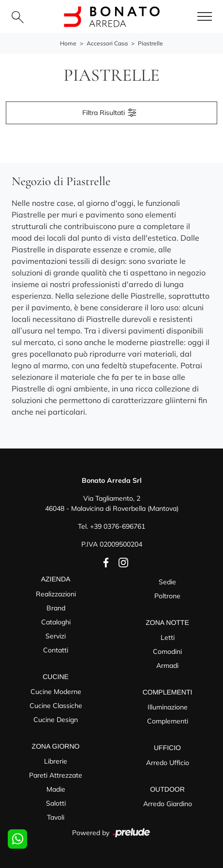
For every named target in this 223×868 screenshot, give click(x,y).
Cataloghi (56, 622)
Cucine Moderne (56, 692)
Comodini (167, 651)
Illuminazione (168, 707)
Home (68, 43)
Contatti (56, 650)
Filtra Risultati (110, 113)
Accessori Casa (107, 43)
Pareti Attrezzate (56, 775)
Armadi (167, 665)
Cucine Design (56, 720)
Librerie (56, 761)
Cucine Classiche (56, 706)
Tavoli (56, 817)
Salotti (56, 803)
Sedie (167, 582)
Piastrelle (150, 43)
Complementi (168, 721)
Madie (56, 789)
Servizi (56, 636)
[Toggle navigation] (205, 17)
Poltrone (167, 596)
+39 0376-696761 (118, 526)
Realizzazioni (56, 594)
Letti (168, 637)
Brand (56, 608)
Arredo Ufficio (168, 763)
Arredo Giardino (168, 804)
